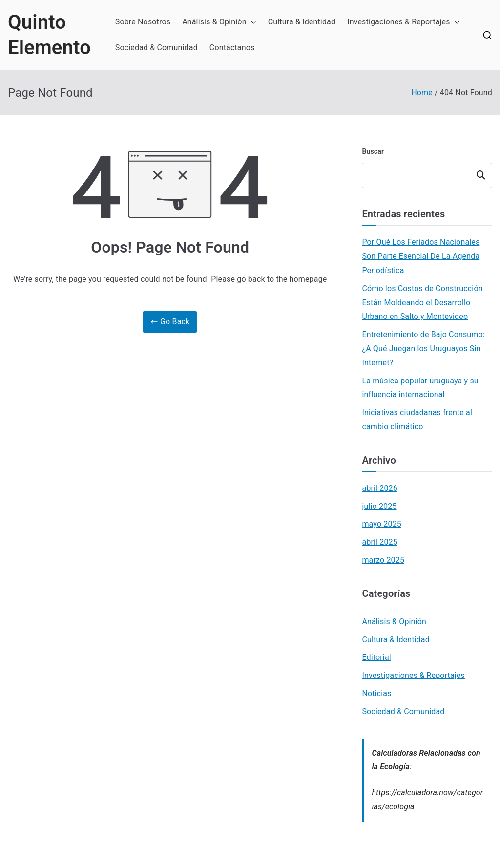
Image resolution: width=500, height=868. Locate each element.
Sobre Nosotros (143, 22)
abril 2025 (379, 542)
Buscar (373, 151)
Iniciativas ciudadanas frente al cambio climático (417, 420)
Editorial (376, 657)
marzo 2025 (383, 560)
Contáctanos (232, 48)
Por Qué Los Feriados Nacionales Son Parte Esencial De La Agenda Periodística (421, 256)
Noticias (376, 693)
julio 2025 (379, 506)
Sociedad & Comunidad (156, 48)
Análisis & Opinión (219, 22)
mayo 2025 (382, 524)
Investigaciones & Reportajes (404, 22)
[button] (251, 22)
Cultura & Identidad (302, 22)
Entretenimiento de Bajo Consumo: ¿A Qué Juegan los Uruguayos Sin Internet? (423, 349)
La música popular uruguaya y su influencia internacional (420, 388)
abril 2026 (379, 488)
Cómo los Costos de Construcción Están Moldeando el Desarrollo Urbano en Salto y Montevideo (422, 303)
